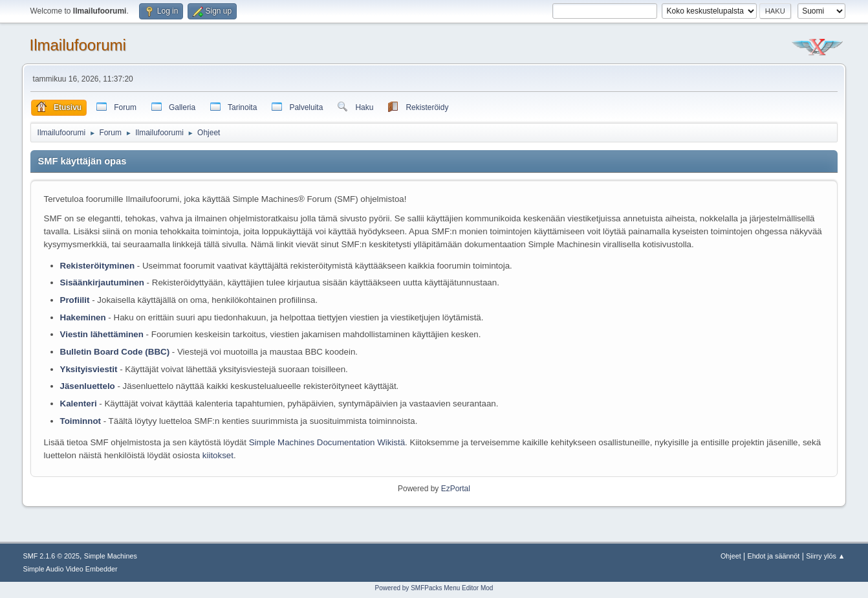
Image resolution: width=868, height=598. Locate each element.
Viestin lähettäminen (102, 334)
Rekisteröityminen (98, 266)
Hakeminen (83, 317)
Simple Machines (111, 556)
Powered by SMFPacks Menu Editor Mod (434, 588)
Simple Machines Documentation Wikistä (327, 442)
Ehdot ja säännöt (773, 556)
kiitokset (218, 455)
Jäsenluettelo (88, 386)
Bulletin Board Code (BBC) (116, 352)
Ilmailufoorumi (78, 45)
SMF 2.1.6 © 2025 (51, 556)
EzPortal (456, 489)
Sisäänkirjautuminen (102, 282)
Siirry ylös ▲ (825, 556)
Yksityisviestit (89, 369)
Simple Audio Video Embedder (70, 569)
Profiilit (75, 300)
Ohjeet (731, 556)
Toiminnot (81, 421)
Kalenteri (79, 404)
